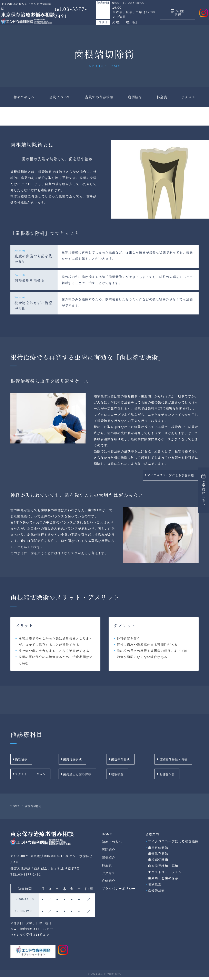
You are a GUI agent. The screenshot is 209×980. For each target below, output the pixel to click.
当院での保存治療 (99, 102)
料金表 (162, 102)
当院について (60, 102)
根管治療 (32, 763)
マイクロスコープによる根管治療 (168, 479)
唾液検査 (128, 777)
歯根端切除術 (158, 863)
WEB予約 (175, 15)
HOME (107, 837)
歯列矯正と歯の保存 (80, 777)
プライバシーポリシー (119, 891)
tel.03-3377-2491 (73, 15)
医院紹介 (109, 853)
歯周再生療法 (80, 763)
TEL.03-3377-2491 (26, 877)
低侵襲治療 (176, 777)
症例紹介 (135, 102)
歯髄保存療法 (128, 763)
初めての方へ (24, 102)
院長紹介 (109, 860)
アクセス (189, 102)
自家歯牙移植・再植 (176, 763)
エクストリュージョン (32, 777)
